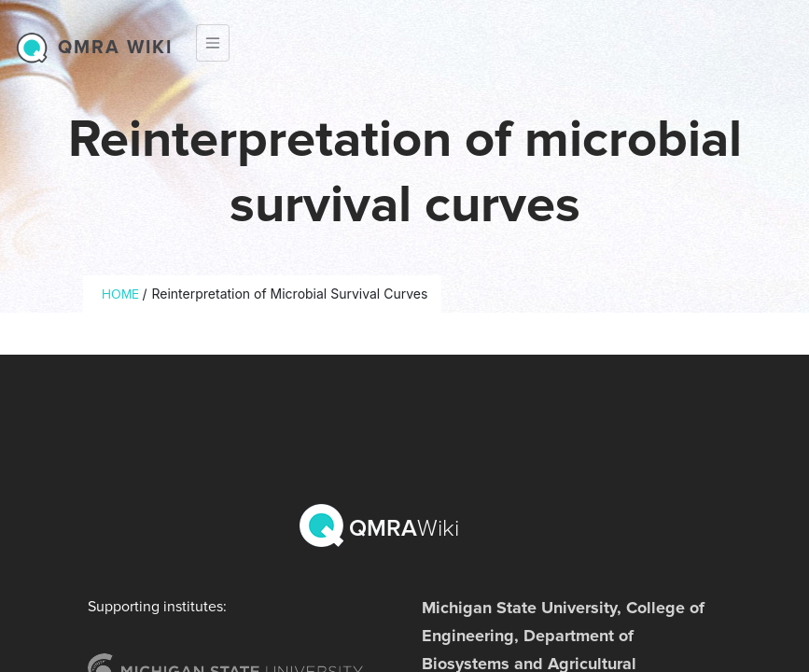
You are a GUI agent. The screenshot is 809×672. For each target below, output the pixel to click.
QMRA (382, 525)
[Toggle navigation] (213, 43)
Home (120, 294)
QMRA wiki (115, 48)
